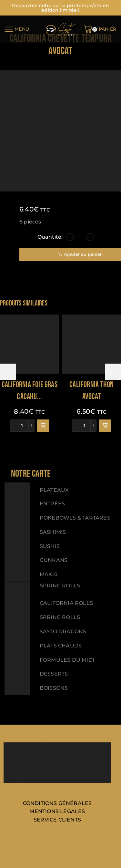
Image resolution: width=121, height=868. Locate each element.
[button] (43, 426)
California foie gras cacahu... (30, 391)
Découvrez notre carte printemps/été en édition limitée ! (61, 8)
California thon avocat (91, 391)
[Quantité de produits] (80, 237)
